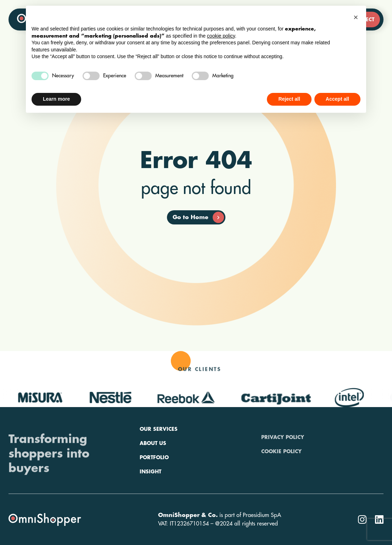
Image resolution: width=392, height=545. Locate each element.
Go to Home (198, 217)
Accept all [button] (337, 99)
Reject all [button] (289, 99)
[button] (357, 17)
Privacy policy (283, 451)
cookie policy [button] (221, 36)
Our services (159, 451)
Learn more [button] (56, 99)
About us (153, 466)
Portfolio (154, 480)
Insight (150, 494)
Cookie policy (281, 466)
